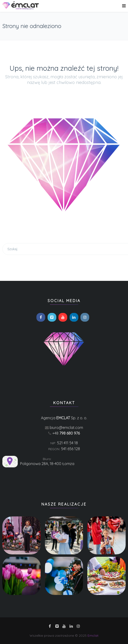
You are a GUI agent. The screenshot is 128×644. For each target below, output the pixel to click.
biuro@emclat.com (66, 428)
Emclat (93, 636)
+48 (66, 433)
